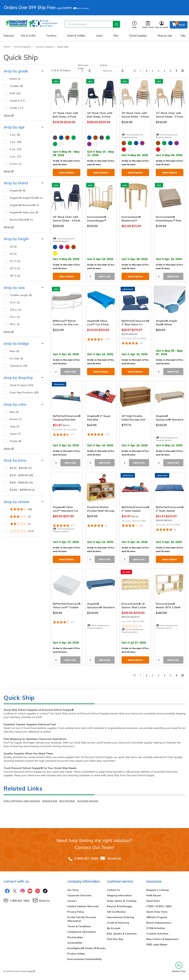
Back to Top (179, 967)
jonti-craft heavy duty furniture (22, 801)
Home (7, 47)
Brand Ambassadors (159, 923)
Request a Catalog (157, 890)
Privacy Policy (76, 912)
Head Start (153, 901)
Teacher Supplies (45, 47)
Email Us (114, 858)
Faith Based (154, 895)
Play (116, 36)
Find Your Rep (115, 939)
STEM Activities (156, 928)
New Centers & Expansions (162, 939)
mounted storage (88, 801)
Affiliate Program (157, 917)
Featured (9, 36)
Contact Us (113, 890)
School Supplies (138, 36)
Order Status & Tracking (122, 901)
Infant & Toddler (76, 36)
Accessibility (75, 943)
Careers (72, 901)
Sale (183, 36)
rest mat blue (67, 801)
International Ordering (120, 917)
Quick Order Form (157, 912)
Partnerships (75, 937)
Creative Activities (157, 934)
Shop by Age (165, 36)
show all (9, 115)
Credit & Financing (118, 923)
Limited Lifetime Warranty (83, 906)
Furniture (51, 36)
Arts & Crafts (28, 36)
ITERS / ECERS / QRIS (159, 906)
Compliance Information (82, 932)
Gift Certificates (116, 912)
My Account (114, 928)
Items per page (83, 67)
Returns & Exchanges (119, 906)
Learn (99, 36)
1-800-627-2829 (86, 858)
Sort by (104, 65)
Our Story (73, 890)
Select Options (67, 173)
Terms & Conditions (79, 926)
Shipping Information (119, 895)
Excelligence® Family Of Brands (86, 948)
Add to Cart (105, 276)
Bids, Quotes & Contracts (122, 934)
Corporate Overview (79, 895)
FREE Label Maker (157, 945)
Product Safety (76, 954)
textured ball (50, 801)
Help (134, 25)
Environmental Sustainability (85, 959)
